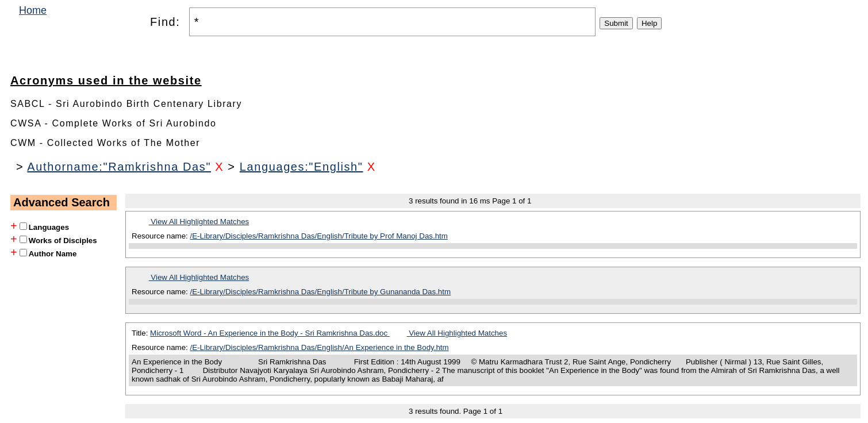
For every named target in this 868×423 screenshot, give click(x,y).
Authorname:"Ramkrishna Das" (119, 167)
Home (33, 10)
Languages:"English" (302, 167)
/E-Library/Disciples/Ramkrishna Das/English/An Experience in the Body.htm (320, 347)
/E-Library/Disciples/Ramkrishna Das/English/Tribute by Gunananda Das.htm (321, 292)
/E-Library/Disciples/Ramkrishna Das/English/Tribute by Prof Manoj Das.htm (319, 236)
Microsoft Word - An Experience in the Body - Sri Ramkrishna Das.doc (270, 333)
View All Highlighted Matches (199, 222)
